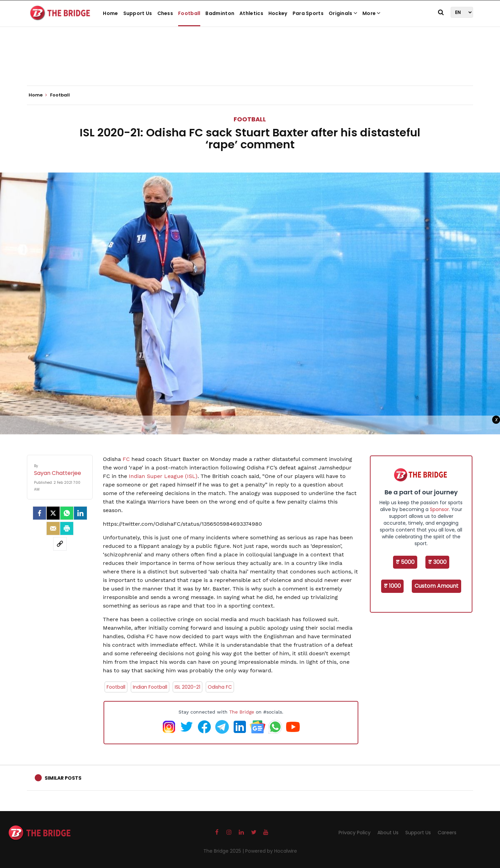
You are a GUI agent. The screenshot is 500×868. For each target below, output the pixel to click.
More (372, 13)
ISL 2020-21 (187, 687)
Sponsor (439, 509)
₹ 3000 (437, 562)
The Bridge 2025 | (224, 851)
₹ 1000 (392, 586)
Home (110, 13)
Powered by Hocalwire (271, 851)
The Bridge (242, 712)
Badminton (220, 13)
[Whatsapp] (67, 513)
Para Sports (308, 13)
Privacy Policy (355, 833)
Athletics (251, 13)
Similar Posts (63, 778)
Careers (447, 833)
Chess (165, 13)
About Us (388, 833)
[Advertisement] (250, 65)
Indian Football (150, 687)
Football (189, 13)
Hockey (278, 13)
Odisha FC (220, 687)
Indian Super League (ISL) (163, 476)
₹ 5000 (405, 562)
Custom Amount (436, 586)
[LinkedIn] (80, 513)
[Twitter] (53, 513)
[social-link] (60, 544)
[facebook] (40, 513)
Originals (343, 13)
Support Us (138, 13)
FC (126, 459)
